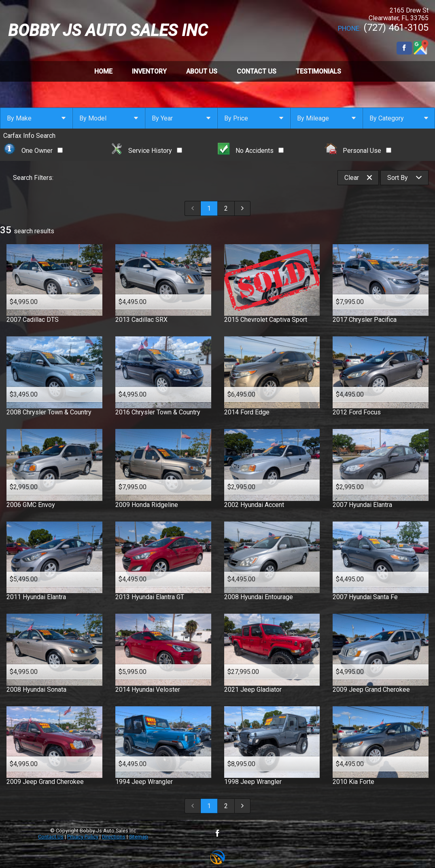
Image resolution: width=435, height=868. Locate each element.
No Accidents (251, 151)
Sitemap (139, 837)
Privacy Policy (83, 837)
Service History (146, 151)
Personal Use (358, 151)
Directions (114, 837)
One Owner (33, 151)
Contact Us (51, 837)
